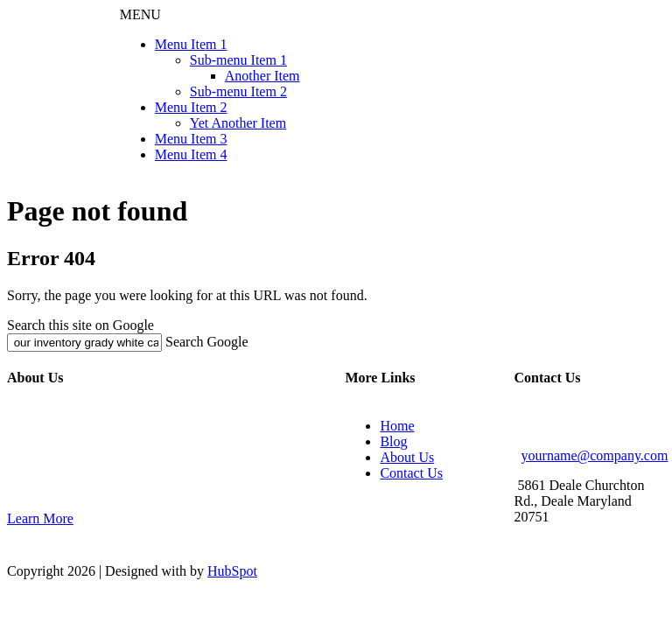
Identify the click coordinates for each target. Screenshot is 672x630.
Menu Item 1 (191, 44)
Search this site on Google (80, 325)
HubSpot (232, 571)
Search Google (207, 342)
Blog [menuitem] (393, 441)
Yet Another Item (238, 123)
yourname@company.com (595, 455)
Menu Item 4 (191, 154)
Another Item (262, 76)
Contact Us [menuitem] (411, 473)
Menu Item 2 (191, 107)
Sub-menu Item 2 (238, 91)
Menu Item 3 (191, 139)
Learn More (40, 518)
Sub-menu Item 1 (238, 60)
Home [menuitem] (397, 426)
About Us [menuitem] (407, 457)
